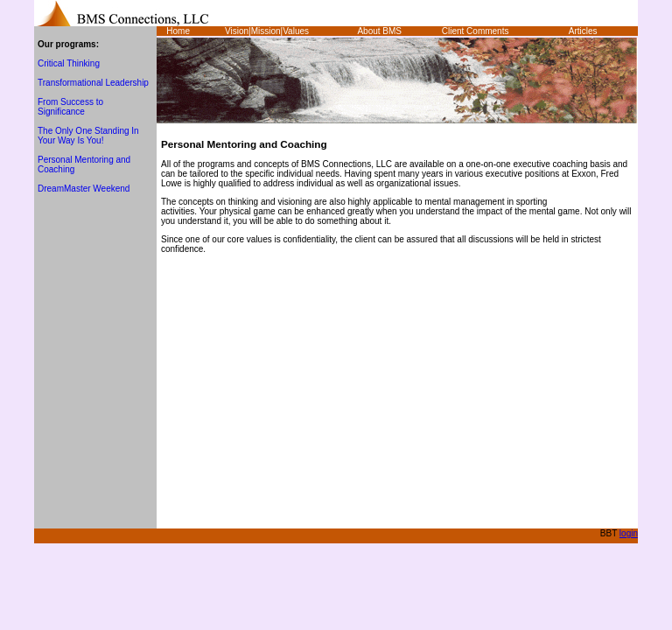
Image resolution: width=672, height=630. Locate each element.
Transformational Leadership (93, 83)
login (629, 533)
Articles (583, 31)
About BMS (379, 31)
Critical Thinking (69, 63)
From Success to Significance (70, 107)
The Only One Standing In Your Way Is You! (88, 136)
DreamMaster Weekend (84, 189)
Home (178, 31)
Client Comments (476, 31)
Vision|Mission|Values (267, 31)
